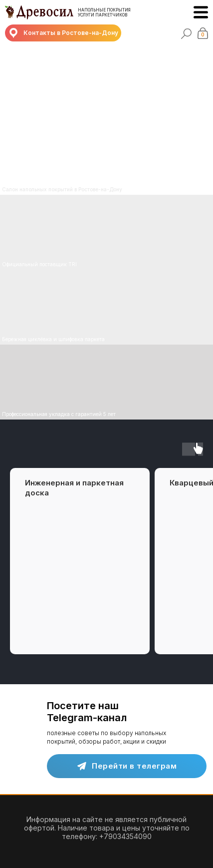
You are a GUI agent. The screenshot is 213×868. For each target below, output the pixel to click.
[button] (63, 33)
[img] (106, 307)
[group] (80, 561)
